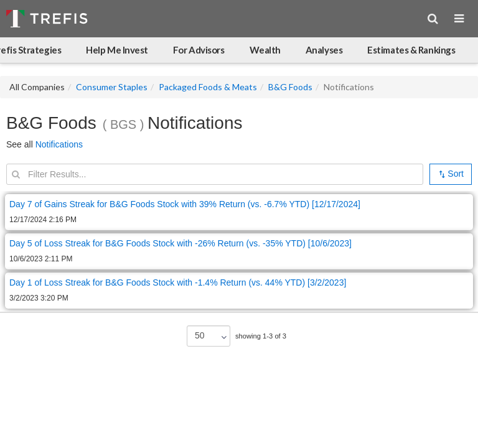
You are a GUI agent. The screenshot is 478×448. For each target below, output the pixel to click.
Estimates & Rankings (411, 50)
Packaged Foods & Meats (208, 87)
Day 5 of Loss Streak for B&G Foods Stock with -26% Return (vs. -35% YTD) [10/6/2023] (180, 243)
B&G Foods (290, 87)
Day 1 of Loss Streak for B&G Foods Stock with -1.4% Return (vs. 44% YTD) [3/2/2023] (178, 282)
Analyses (324, 50)
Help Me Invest (117, 50)
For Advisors (199, 50)
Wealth (265, 50)
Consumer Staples (112, 87)
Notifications (59, 144)
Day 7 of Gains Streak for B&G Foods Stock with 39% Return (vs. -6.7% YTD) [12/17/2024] (185, 204)
